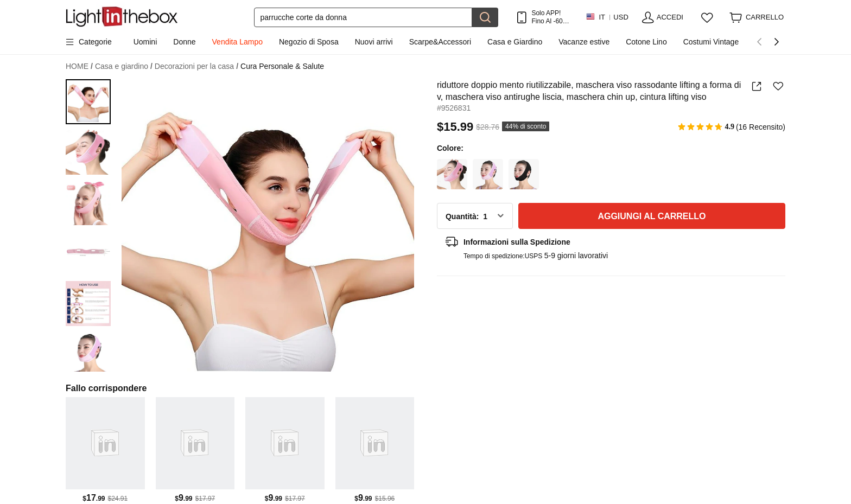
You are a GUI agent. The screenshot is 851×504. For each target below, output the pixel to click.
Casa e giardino (124, 66)
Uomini (145, 42)
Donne (184, 42)
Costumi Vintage (711, 42)
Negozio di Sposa (309, 42)
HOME (79, 66)
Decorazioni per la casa (196, 66)
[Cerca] (363, 17)
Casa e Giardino (515, 42)
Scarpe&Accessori (440, 42)
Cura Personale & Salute (282, 66)
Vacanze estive (584, 42)
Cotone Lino (646, 42)
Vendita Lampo (237, 42)
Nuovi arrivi (374, 42)
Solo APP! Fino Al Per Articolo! (550, 17)
